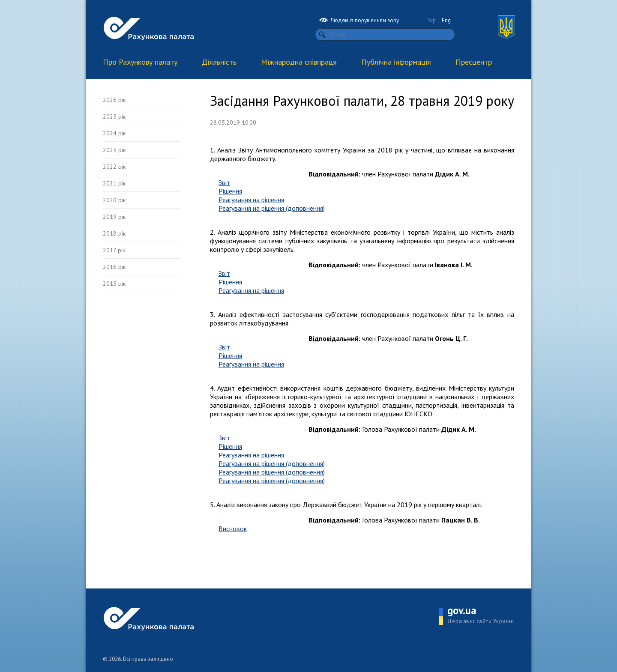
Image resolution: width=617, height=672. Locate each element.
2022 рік (114, 167)
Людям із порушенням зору (359, 20)
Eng (446, 20)
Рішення (230, 191)
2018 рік (114, 233)
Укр (432, 20)
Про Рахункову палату (140, 62)
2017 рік (114, 250)
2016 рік (114, 267)
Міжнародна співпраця (299, 62)
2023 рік (114, 150)
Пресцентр (474, 62)
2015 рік (114, 284)
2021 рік (114, 183)
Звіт (224, 182)
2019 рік (114, 217)
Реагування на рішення (251, 200)
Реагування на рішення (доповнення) (272, 208)
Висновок (233, 529)
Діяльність (219, 62)
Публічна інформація (396, 62)
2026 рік (114, 100)
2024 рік (114, 133)
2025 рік (114, 116)
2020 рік (114, 200)
